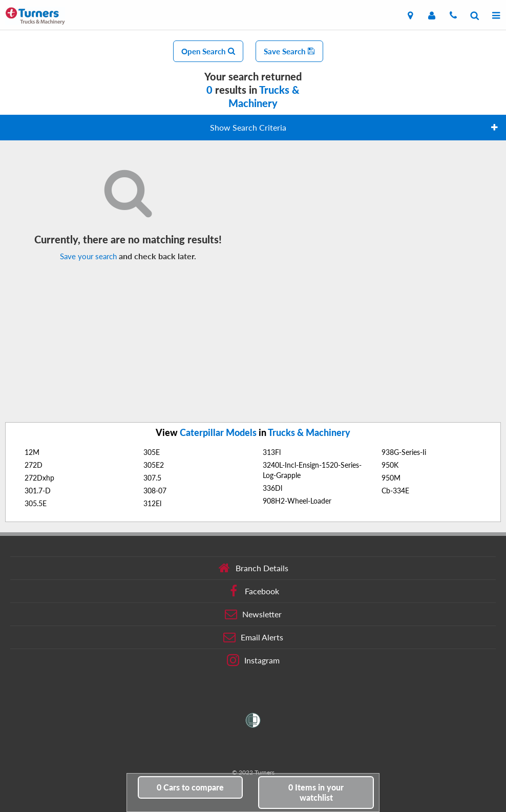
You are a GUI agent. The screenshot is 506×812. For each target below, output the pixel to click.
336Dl (272, 488)
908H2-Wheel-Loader (297, 501)
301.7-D (38, 491)
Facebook (253, 591)
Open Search (208, 51)
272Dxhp (39, 478)
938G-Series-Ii (404, 452)
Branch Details (253, 568)
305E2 (154, 465)
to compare (190, 787)
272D (34, 465)
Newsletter (253, 614)
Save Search (289, 51)
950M (391, 478)
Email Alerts (253, 637)
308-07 (155, 491)
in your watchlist (316, 792)
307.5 (152, 478)
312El (152, 503)
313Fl (272, 452)
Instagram (253, 660)
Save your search (88, 256)
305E (152, 452)
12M (32, 452)
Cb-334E (395, 491)
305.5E (36, 503)
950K (390, 465)
